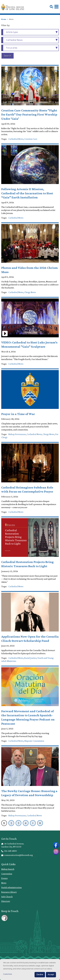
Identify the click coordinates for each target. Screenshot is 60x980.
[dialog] (30, 969)
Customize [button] (8, 974)
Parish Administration (11, 887)
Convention (7, 874)
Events (4, 878)
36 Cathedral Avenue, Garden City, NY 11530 (13, 845)
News (4, 883)
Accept (51, 975)
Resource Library (9, 892)
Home (4, 19)
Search (7, 56)
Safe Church (7, 897)
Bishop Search (8, 869)
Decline (40, 975)
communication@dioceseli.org (17, 855)
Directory (6, 901)
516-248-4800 (9, 851)
